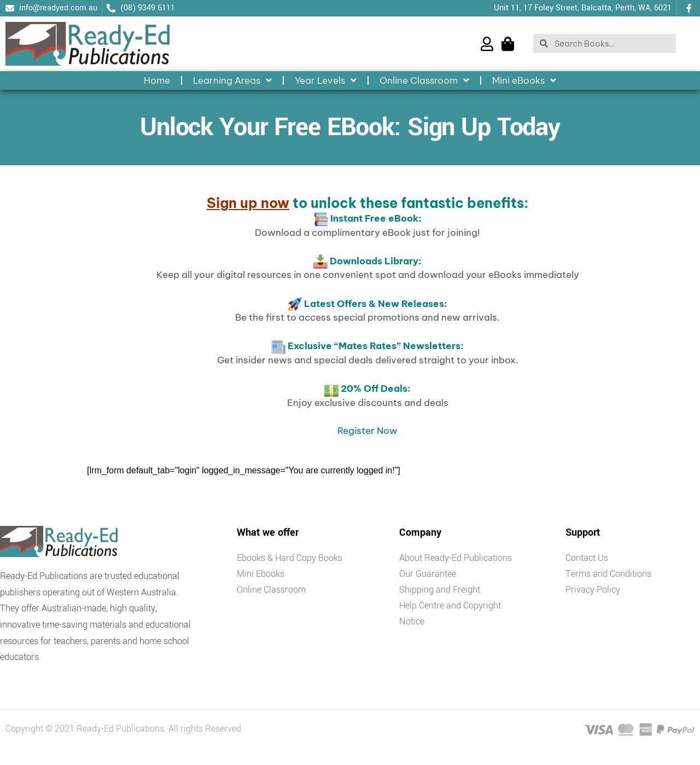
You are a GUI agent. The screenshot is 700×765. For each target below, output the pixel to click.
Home (157, 80)
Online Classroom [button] (424, 80)
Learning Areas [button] (232, 80)
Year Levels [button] (326, 80)
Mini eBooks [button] (524, 80)
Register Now (367, 431)
